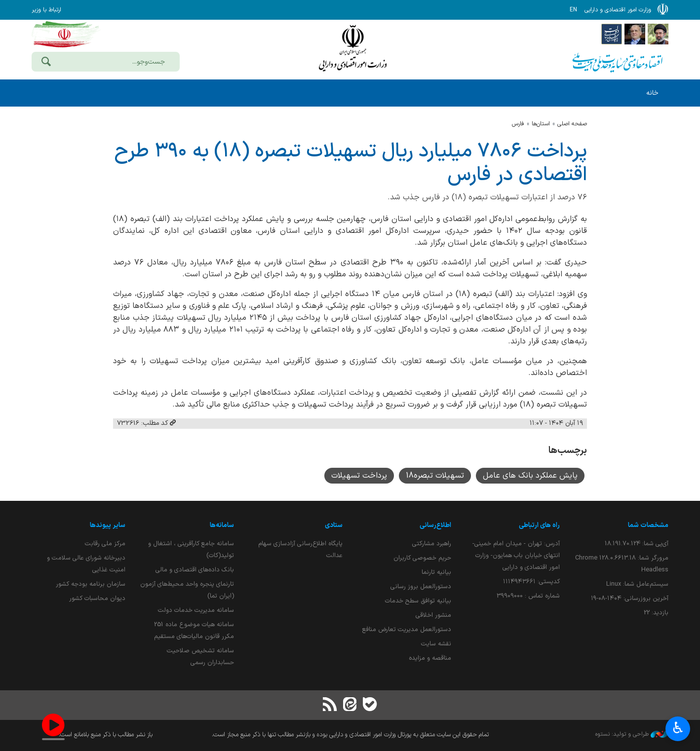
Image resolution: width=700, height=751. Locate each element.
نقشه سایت (436, 644)
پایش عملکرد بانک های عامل (530, 476)
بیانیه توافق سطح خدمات (418, 601)
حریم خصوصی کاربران (422, 558)
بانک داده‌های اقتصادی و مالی (195, 570)
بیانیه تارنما (436, 572)
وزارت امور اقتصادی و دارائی (352, 48)
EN (573, 10)
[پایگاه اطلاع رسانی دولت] (612, 34)
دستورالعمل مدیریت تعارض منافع (407, 629)
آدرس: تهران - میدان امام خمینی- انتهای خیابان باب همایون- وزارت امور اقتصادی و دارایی (516, 555)
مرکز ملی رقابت (105, 544)
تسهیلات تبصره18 (435, 476)
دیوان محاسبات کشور (97, 598)
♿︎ (678, 729)
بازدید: (656, 613)
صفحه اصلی (572, 124)
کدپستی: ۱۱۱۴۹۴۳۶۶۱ (531, 582)
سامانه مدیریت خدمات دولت (196, 610)
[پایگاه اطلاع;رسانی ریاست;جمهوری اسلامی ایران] (635, 34)
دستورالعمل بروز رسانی (421, 586)
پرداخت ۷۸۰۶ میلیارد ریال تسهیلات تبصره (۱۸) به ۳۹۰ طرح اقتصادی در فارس (350, 163)
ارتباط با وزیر (46, 10)
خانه (652, 93)
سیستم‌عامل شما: (637, 584)
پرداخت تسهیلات (359, 476)
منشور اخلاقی (433, 615)
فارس (518, 124)
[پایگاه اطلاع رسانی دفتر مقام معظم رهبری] (658, 34)
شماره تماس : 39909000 (528, 596)
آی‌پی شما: (637, 544)
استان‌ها (541, 124)
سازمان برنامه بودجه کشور (91, 584)
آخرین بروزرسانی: (630, 598)
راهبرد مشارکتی (432, 544)
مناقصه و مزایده (430, 658)
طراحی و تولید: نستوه (632, 734)
